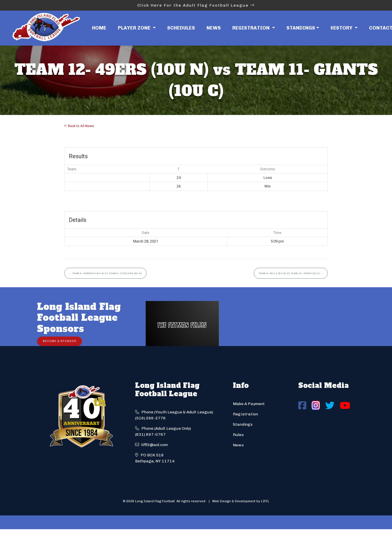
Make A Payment (249, 404)
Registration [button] (251, 28)
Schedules (181, 28)
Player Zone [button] (135, 28)
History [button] (342, 28)
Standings (301, 28)
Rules (238, 435)
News (214, 28)
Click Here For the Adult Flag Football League (196, 5)
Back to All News (79, 126)
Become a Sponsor (60, 341)
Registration (245, 414)
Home (99, 28)
